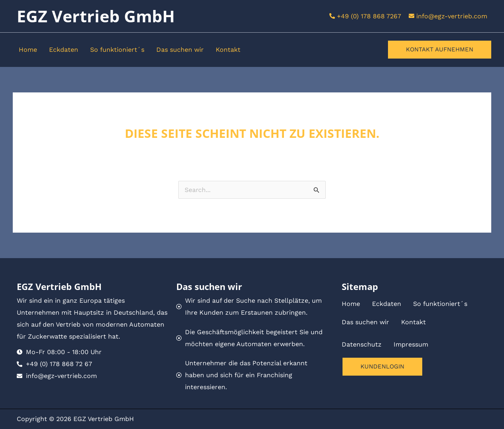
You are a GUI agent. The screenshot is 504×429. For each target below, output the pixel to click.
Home (28, 50)
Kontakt (228, 50)
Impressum (411, 344)
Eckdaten (64, 50)
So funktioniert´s (117, 50)
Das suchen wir (180, 50)
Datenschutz (362, 344)
